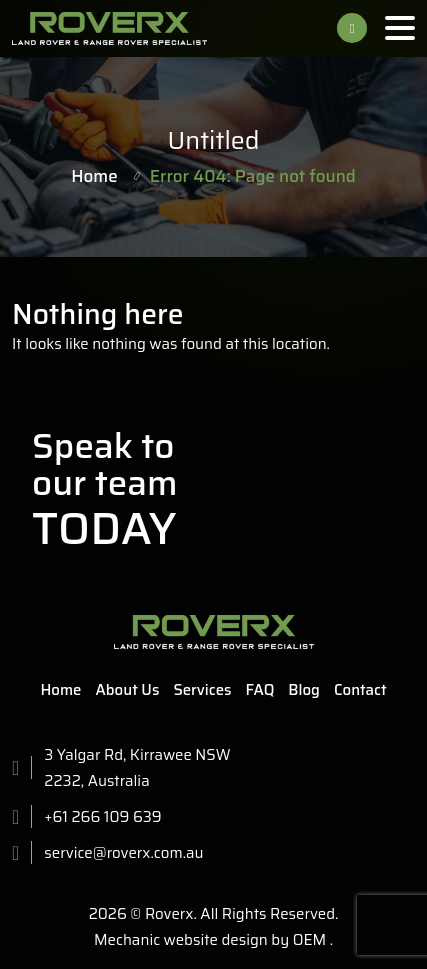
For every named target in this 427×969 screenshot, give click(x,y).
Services (202, 690)
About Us (128, 690)
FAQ (260, 690)
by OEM (297, 940)
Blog (304, 690)
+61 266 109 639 (352, 28)
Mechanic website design (181, 940)
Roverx (169, 914)
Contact (360, 690)
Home (94, 176)
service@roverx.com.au (123, 853)
